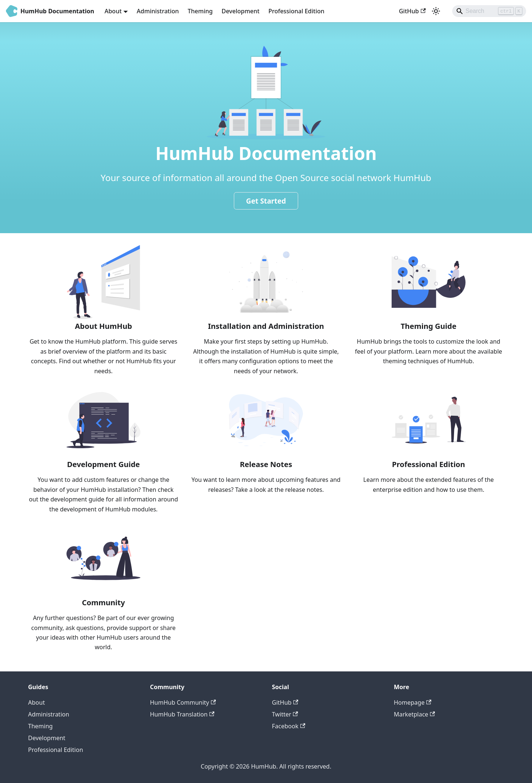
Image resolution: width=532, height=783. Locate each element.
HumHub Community (183, 702)
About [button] (113, 11)
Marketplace (414, 714)
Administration (158, 11)
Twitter (285, 714)
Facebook (289, 726)
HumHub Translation (182, 714)
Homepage (413, 702)
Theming (200, 11)
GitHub (412, 11)
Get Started (266, 201)
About (36, 702)
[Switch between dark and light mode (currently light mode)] (436, 11)
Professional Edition (296, 11)
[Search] (489, 11)
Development (241, 11)
